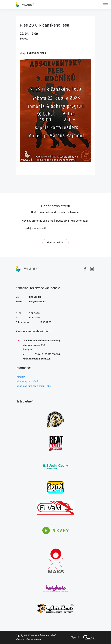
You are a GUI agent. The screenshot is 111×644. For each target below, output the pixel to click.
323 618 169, (41, 354)
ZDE (48, 359)
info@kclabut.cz (37, 302)
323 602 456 (35, 297)
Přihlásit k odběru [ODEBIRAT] (55, 242)
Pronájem (20, 377)
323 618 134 (54, 354)
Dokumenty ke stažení (27, 381)
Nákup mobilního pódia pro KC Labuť (34, 386)
